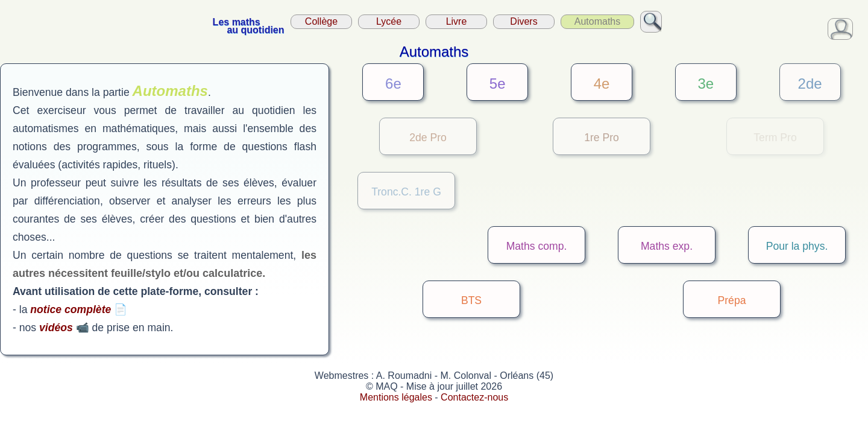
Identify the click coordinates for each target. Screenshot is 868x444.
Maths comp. (537, 246)
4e (602, 84)
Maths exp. (667, 246)
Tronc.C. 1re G (406, 192)
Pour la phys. (797, 246)
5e (498, 84)
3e (706, 84)
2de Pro (428, 138)
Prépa (732, 300)
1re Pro (602, 138)
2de (810, 84)
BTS (471, 300)
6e (393, 84)
